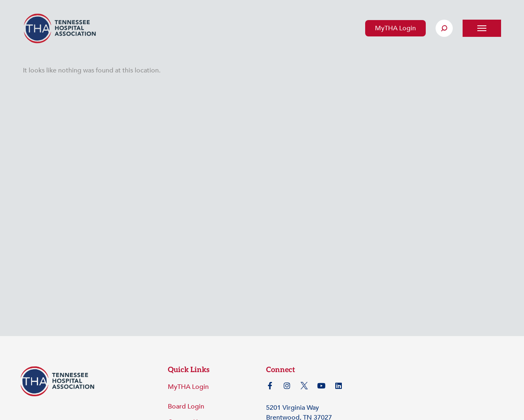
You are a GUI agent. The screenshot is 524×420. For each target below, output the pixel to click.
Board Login (186, 406)
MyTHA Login (395, 28)
